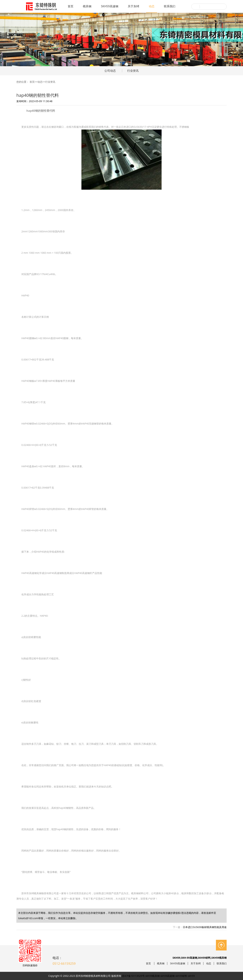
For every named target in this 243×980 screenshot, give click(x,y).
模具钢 (87, 6)
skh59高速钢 (168, 976)
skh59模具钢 (153, 976)
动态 (152, 6)
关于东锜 (133, 6)
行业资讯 (133, 71)
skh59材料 (181, 976)
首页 (71, 6)
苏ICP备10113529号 (133, 976)
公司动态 (110, 71)
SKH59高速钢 (110, 6)
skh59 (191, 976)
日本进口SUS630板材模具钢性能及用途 (205, 927)
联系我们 (170, 6)
